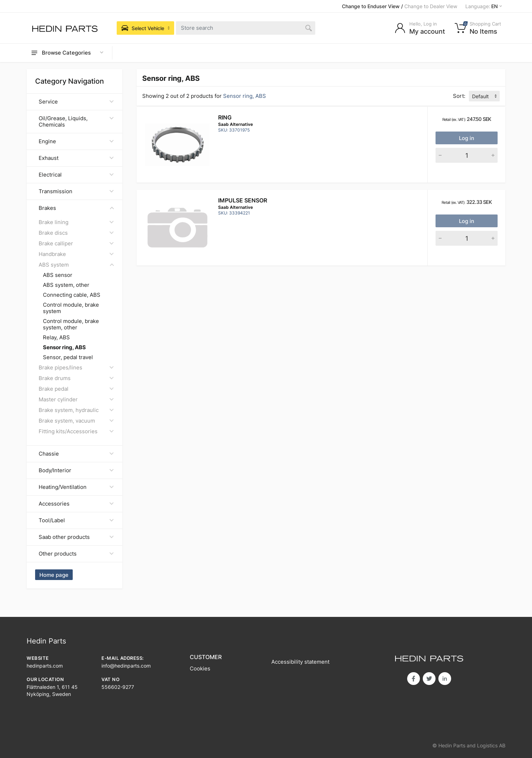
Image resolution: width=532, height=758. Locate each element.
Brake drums (76, 378)
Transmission (76, 191)
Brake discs (76, 233)
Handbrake (76, 254)
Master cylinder (76, 399)
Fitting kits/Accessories (76, 431)
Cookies (200, 668)
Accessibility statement (300, 662)
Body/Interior (76, 470)
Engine (76, 141)
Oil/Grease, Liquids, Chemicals (76, 121)
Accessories (76, 504)
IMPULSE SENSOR (243, 200)
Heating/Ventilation (76, 487)
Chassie (76, 454)
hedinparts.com (45, 666)
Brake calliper (76, 243)
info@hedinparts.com (126, 666)
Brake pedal (76, 389)
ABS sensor (58, 275)
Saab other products (76, 537)
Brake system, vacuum (76, 421)
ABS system (76, 265)
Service (76, 102)
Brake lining (76, 222)
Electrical (76, 175)
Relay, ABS (56, 338)
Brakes (76, 208)
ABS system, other (66, 285)
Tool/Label (76, 520)
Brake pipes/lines (76, 367)
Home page (54, 575)
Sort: (459, 96)
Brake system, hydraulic (76, 410)
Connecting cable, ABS (72, 295)
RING (225, 117)
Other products (76, 554)
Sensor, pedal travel (68, 357)
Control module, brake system (71, 308)
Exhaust (76, 158)
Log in (467, 138)
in (445, 679)
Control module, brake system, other (71, 324)
